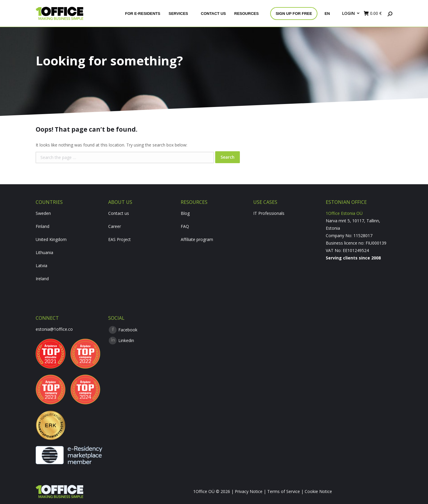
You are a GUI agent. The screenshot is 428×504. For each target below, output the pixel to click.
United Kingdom (51, 239)
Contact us (119, 213)
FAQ (185, 226)
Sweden (43, 213)
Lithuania (44, 252)
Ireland (42, 279)
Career (115, 226)
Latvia (41, 266)
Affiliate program (197, 239)
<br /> (359, 284)
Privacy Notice (249, 491)
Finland (43, 226)
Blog (185, 213)
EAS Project (119, 239)
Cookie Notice (318, 491)
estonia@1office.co (54, 329)
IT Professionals (269, 213)
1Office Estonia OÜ (344, 213)
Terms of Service (284, 491)
